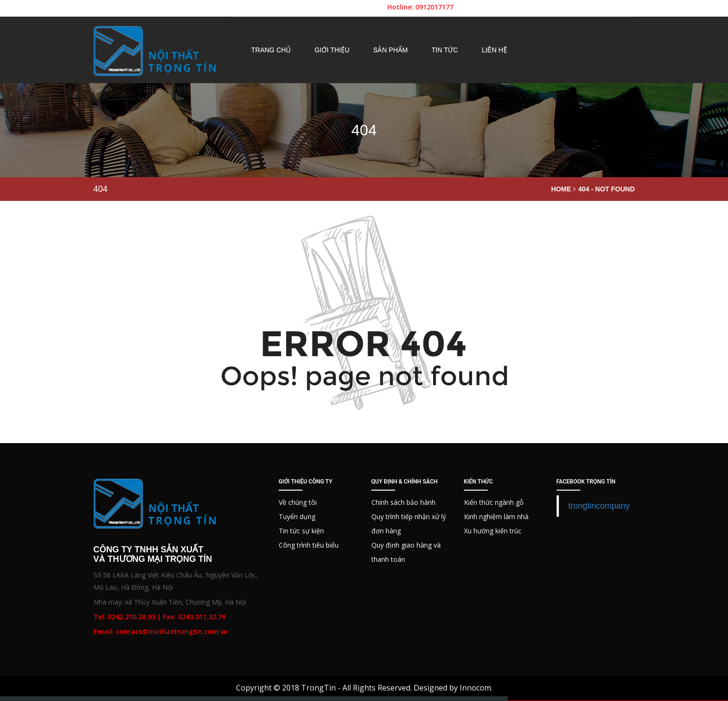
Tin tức (445, 50)
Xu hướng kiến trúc (493, 531)
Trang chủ (271, 50)
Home (561, 189)
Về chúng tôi (298, 502)
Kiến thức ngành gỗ (494, 502)
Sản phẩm (390, 50)
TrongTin (318, 688)
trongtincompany (599, 506)
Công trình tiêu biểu (309, 545)
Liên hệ (494, 50)
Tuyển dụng (297, 516)
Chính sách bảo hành (403, 502)
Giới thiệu (332, 50)
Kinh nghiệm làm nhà (496, 516)
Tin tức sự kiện (301, 531)
